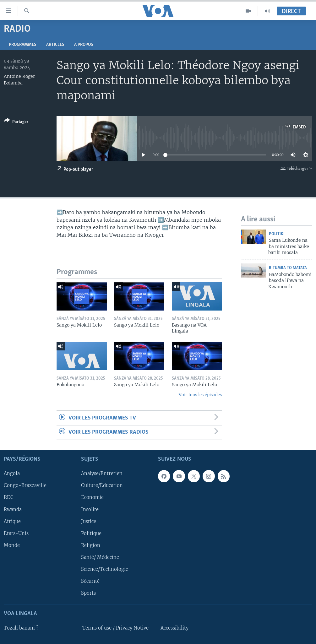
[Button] (16, 122)
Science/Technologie (105, 569)
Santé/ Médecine (100, 557)
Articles (55, 45)
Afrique (12, 521)
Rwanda (13, 509)
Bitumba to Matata (288, 268)
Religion (91, 545)
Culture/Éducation (102, 485)
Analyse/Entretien (102, 474)
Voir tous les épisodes (200, 395)
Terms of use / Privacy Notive (115, 628)
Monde (12, 545)
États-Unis (16, 533)
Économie (92, 497)
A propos (84, 45)
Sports (88, 593)
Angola (12, 474)
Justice (89, 521)
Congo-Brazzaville (25, 485)
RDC (9, 497)
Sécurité (90, 581)
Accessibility (174, 628)
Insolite (90, 509)
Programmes (22, 45)
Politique (91, 533)
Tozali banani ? (21, 628)
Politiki (277, 234)
